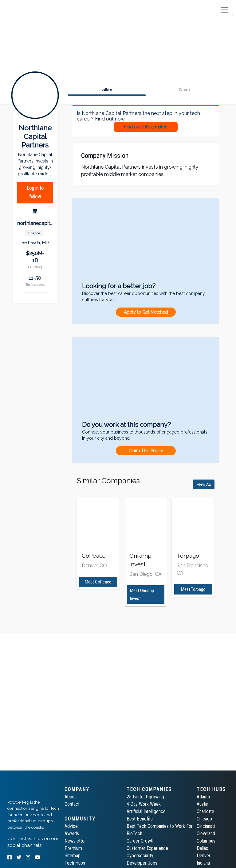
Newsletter (75, 841)
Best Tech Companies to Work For (160, 826)
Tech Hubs (75, 863)
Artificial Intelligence (146, 811)
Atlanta (203, 797)
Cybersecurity (140, 856)
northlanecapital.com (35, 223)
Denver (204, 856)
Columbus (206, 841)
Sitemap (73, 856)
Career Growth (141, 841)
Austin (203, 804)
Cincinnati (206, 826)
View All (204, 484)
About (70, 797)
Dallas (202, 848)
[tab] (28, 10)
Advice (71, 826)
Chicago (204, 819)
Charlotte (205, 811)
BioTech (134, 834)
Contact (72, 804)
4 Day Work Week (144, 804)
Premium (73, 848)
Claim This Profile (146, 451)
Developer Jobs (142, 863)
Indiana (203, 863)
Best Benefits (140, 819)
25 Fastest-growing (145, 797)
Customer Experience (147, 848)
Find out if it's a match (146, 127)
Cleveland (206, 834)
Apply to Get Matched (146, 312)
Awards (72, 834)
